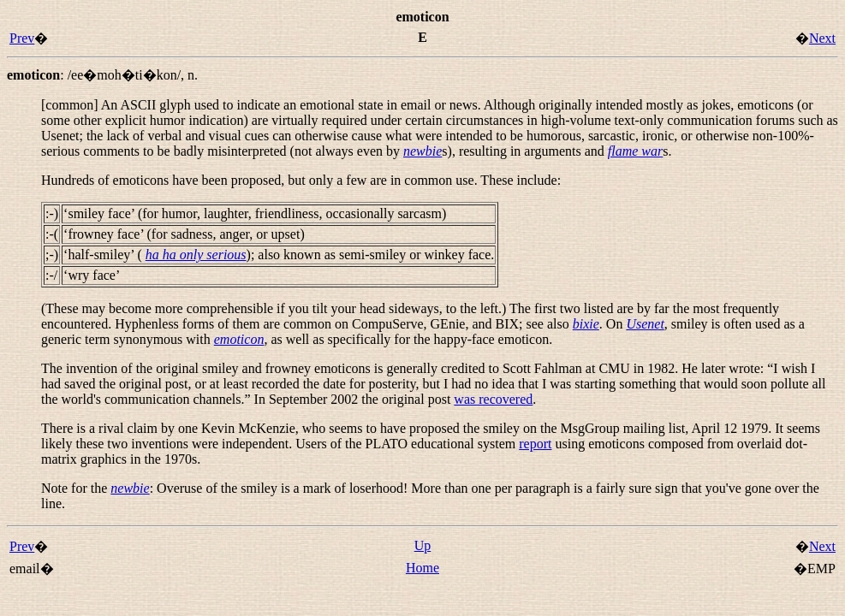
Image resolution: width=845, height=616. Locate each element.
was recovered (493, 399)
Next (822, 38)
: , (102, 75)
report (535, 444)
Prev (22, 38)
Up (423, 545)
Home (422, 568)
